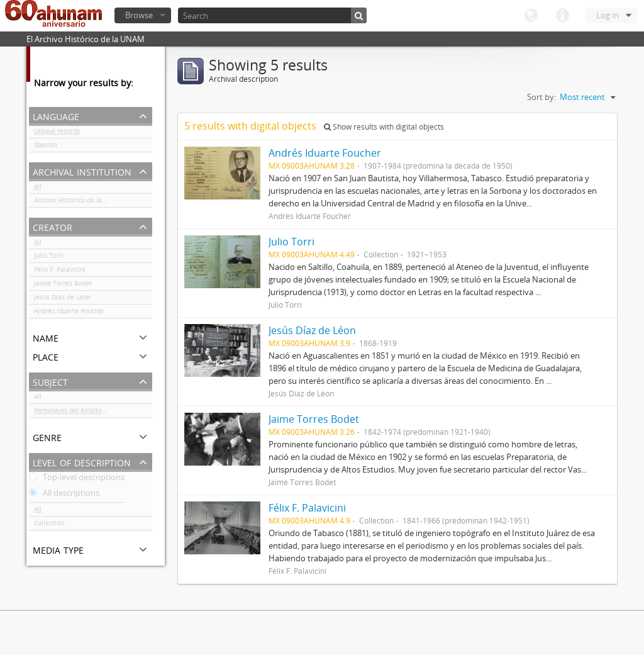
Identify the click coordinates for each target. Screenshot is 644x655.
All (38, 189)
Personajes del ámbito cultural (80, 413)
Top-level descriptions (77, 479)
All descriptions (64, 495)
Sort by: (541, 97)
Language (531, 16)
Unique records (57, 133)
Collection (49, 525)
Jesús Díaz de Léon (62, 300)
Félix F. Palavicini (60, 272)
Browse (139, 15)
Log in (608, 15)
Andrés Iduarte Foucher (69, 313)
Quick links (562, 16)
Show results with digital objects (384, 127)
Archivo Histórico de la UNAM (78, 203)
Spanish (46, 147)
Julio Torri (49, 258)
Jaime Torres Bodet (63, 286)
